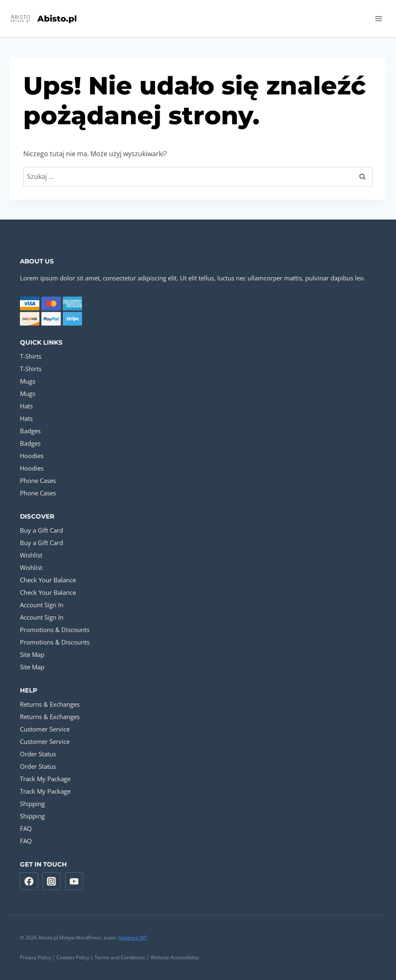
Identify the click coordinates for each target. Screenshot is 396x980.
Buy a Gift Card (41, 530)
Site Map (32, 654)
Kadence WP (133, 938)
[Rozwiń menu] (378, 18)
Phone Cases (38, 480)
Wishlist (31, 555)
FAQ (26, 828)
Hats (26, 406)
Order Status (38, 754)
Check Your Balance (48, 580)
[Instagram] (51, 881)
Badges (30, 431)
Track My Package (45, 779)
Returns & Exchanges (50, 704)
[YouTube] (74, 881)
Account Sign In (42, 605)
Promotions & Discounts (55, 630)
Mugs (28, 381)
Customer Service (45, 729)
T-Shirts (31, 356)
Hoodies (32, 456)
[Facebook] (29, 881)
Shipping (32, 804)
